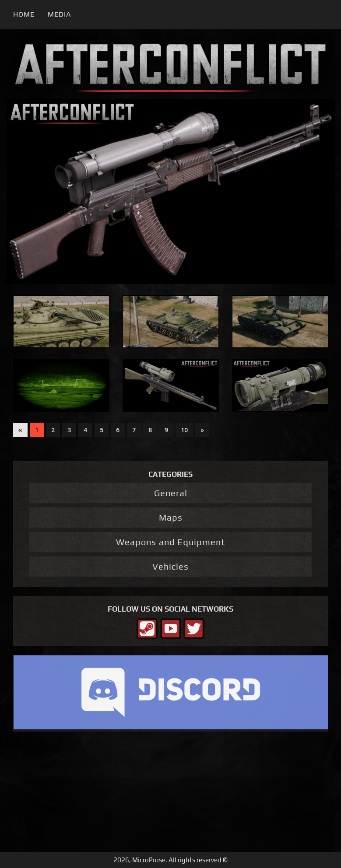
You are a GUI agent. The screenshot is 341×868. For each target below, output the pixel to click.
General (171, 493)
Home (24, 14)
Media (59, 14)
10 (184, 430)
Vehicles (170, 566)
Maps (171, 517)
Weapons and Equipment (170, 542)
